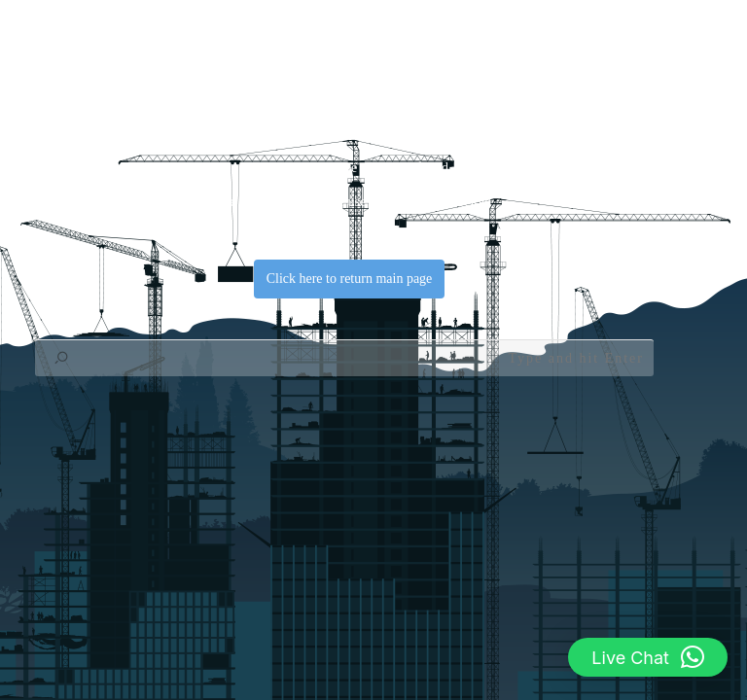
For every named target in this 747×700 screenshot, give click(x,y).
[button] (648, 657)
